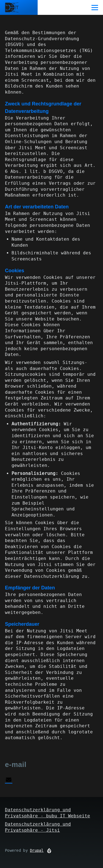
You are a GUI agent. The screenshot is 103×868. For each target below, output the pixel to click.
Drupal (37, 850)
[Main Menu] (95, 7)
